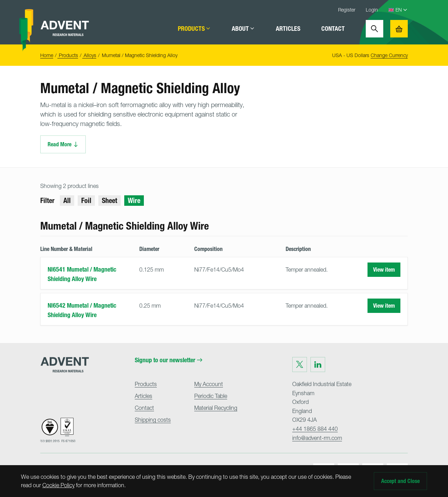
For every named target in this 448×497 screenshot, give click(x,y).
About (243, 29)
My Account (209, 384)
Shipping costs (153, 420)
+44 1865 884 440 (315, 429)
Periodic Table (211, 396)
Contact (333, 29)
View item (384, 270)
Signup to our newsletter (169, 360)
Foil (86, 201)
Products (194, 29)
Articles (288, 29)
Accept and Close (400, 481)
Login (372, 10)
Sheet (110, 201)
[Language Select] (402, 10)
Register (347, 10)
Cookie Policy (58, 485)
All (67, 201)
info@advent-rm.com (317, 438)
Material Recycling (216, 408)
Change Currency (389, 55)
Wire (134, 201)
